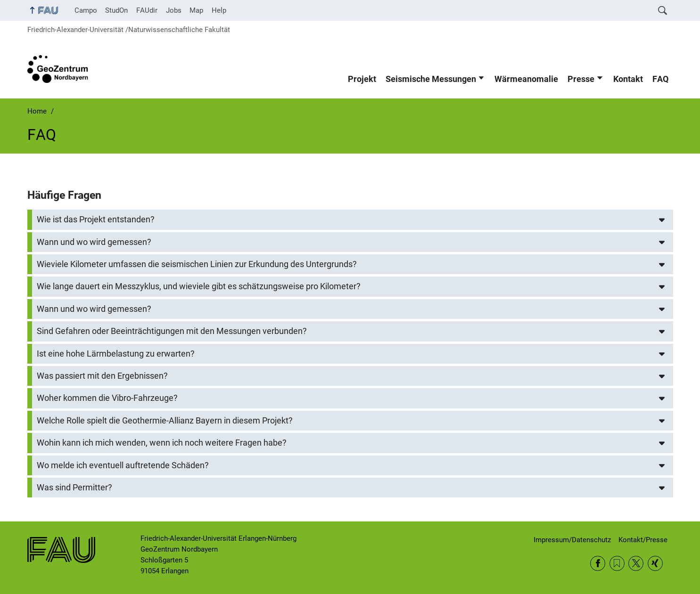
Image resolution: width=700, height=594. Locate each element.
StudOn (116, 10)
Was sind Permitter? (74, 488)
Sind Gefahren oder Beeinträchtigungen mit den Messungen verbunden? (172, 331)
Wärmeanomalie (526, 79)
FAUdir (147, 10)
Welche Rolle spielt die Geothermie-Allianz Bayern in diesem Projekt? (165, 421)
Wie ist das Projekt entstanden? (96, 220)
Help (219, 10)
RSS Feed (617, 563)
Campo (86, 10)
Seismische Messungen (431, 79)
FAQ (660, 79)
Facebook (598, 563)
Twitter (636, 563)
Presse (581, 79)
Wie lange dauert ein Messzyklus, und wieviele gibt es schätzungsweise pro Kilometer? (199, 286)
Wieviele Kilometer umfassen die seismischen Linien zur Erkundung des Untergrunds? (197, 264)
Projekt (362, 79)
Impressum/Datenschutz (572, 540)
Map (196, 10)
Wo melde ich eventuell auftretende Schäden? (123, 465)
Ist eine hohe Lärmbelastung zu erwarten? (116, 354)
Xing (655, 563)
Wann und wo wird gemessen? (94, 242)
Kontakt (628, 79)
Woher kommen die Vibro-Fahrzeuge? (107, 398)
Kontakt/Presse (643, 540)
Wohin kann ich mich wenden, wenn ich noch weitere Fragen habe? (162, 443)
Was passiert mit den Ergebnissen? (102, 376)
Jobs (174, 10)
